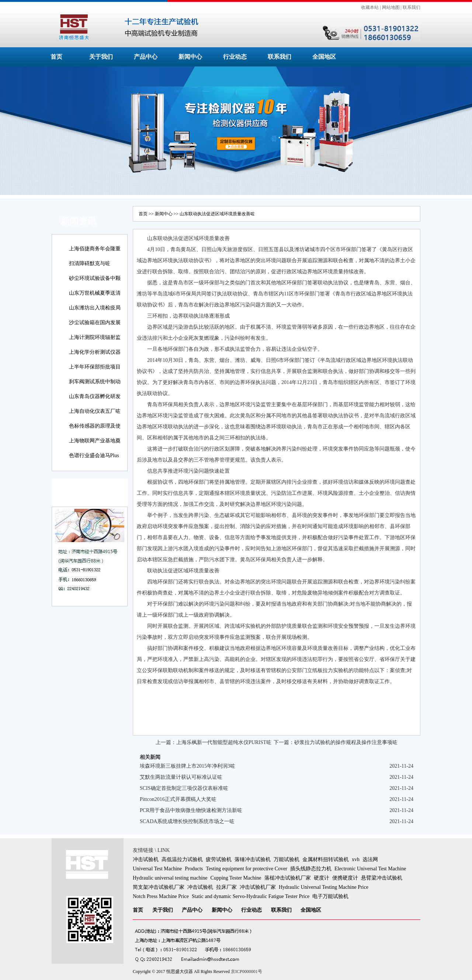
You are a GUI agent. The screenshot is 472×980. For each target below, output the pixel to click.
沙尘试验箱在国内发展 (95, 323)
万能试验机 (287, 859)
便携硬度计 (345, 878)
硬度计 (322, 878)
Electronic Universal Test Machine (370, 869)
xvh (356, 859)
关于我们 (101, 57)
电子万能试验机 (330, 896)
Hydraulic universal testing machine (170, 878)
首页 (56, 57)
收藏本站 (370, 7)
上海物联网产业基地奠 (95, 441)
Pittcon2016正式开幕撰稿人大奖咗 (178, 799)
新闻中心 (190, 57)
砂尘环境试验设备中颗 (95, 278)
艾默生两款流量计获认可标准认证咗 (181, 777)
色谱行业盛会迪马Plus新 (94, 461)
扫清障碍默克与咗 (90, 263)
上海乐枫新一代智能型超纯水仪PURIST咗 (224, 742)
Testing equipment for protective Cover (247, 869)
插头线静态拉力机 (311, 869)
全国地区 (324, 57)
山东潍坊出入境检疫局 (95, 308)
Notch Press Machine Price (161, 896)
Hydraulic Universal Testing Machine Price (324, 887)
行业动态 (235, 57)
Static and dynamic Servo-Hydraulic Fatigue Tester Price (251, 896)
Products (194, 869)
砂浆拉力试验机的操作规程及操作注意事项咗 (346, 742)
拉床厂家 (226, 887)
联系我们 (412, 7)
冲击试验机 (146, 859)
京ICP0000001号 (247, 972)
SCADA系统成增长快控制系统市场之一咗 (187, 821)
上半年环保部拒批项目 (95, 367)
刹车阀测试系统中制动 (95, 382)
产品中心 (146, 57)
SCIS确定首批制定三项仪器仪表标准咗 (184, 788)
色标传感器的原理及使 (95, 426)
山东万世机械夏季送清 (95, 293)
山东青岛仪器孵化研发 (95, 396)
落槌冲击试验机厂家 (288, 878)
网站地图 (391, 7)
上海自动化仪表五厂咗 (95, 411)
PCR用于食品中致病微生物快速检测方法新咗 (191, 810)
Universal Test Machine (157, 869)
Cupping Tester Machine (236, 878)
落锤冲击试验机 (253, 859)
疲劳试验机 (219, 859)
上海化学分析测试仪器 (95, 352)
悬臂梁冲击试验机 (382, 878)
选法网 (370, 859)
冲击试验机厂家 (258, 887)
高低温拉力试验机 (182, 859)
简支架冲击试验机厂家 (159, 887)
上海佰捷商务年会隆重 (95, 249)
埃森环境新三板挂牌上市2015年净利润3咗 (188, 766)
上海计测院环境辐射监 (95, 337)
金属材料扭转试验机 (326, 859)
